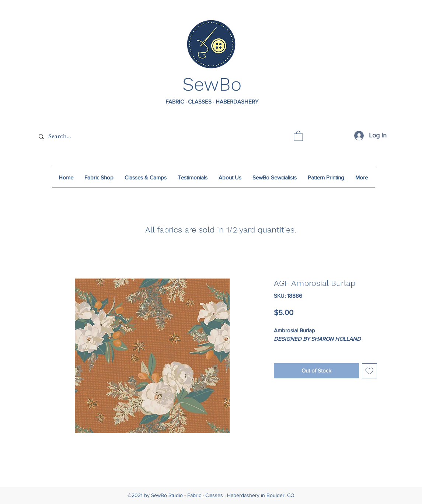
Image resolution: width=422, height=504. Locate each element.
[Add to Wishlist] (369, 371)
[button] (298, 136)
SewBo (212, 84)
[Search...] (90, 136)
